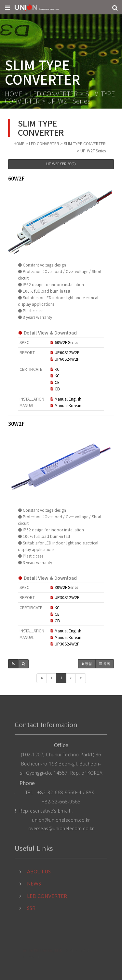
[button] (13, 664)
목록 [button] (105, 664)
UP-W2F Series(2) (61, 164)
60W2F (16, 178)
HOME (14, 94)
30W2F (16, 423)
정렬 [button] (87, 664)
